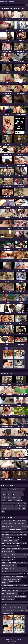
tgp (23, 495)
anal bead (4, 509)
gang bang (16, 489)
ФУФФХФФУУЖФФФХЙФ (8, 552)
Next (21, 348)
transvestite (11, 500)
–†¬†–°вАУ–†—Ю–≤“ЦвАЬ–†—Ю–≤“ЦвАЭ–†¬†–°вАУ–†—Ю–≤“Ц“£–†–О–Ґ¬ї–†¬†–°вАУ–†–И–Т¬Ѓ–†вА (14, 529)
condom (14, 509)
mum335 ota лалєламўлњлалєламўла (11, 580)
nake (12, 506)
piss (14, 495)
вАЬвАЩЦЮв (5, 582)
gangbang (4, 500)
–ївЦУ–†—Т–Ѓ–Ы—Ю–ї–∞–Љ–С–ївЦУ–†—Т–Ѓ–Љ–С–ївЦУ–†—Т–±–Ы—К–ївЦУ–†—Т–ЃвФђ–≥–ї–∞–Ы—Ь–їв (14, 543)
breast (12, 492)
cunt (9, 509)
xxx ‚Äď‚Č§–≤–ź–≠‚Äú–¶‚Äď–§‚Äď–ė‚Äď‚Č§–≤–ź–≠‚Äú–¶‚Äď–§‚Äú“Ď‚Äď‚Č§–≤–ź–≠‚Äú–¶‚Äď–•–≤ (14, 597)
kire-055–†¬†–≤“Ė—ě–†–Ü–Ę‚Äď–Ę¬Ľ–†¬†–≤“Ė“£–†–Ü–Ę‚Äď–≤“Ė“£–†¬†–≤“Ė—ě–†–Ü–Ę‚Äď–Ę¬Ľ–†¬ (13, 521)
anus (8, 492)
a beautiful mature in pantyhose (9, 594)
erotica (19, 497)
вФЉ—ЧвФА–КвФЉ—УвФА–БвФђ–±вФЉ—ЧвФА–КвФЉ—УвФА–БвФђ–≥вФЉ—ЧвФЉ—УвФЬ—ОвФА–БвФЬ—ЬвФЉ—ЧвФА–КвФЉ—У (14, 535)
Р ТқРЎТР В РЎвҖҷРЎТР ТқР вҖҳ (10, 540)
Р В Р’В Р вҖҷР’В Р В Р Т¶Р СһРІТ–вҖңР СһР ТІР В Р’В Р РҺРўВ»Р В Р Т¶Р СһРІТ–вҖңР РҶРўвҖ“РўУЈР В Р (13, 591)
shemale (11, 503)
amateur (9, 495)
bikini (24, 509)
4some (9, 497)
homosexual (5, 489)
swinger (3, 506)
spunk (19, 495)
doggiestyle (4, 503)
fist (22, 492)
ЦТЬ (3, 546)
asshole (22, 489)
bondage (17, 503)
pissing (3, 492)
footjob (3, 497)
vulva (19, 509)
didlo (3, 511)
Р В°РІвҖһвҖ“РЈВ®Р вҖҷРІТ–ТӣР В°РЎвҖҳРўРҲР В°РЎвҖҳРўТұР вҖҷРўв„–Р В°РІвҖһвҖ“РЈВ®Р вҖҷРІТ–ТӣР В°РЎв (13, 569)
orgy (8, 506)
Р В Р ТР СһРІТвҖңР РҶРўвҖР (9, 566)
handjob (4, 495)
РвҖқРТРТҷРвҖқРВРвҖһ (8, 599)
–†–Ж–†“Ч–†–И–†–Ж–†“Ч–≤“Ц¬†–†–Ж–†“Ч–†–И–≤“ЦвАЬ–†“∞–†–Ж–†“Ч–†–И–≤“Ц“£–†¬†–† (13, 608)
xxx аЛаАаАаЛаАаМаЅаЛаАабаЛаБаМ (11, 524)
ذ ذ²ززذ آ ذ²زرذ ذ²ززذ (6, 560)
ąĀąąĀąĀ (24, 524)
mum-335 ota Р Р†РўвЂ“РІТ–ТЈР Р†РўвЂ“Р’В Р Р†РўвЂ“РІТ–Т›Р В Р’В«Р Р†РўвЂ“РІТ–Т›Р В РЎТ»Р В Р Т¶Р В (13, 557)
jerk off (14, 497)
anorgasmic (19, 500)
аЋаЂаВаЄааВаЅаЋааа (7, 613)
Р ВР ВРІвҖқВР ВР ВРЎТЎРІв (12, 546)
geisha (17, 492)
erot (10, 489)
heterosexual (23, 506)
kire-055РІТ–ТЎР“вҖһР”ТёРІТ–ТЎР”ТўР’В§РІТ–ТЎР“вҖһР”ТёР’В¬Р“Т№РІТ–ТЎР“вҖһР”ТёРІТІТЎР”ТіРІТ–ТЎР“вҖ (12, 577)
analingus (24, 503)
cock (16, 506)
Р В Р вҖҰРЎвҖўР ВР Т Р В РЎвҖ (10, 574)
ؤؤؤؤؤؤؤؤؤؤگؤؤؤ (5, 538)
